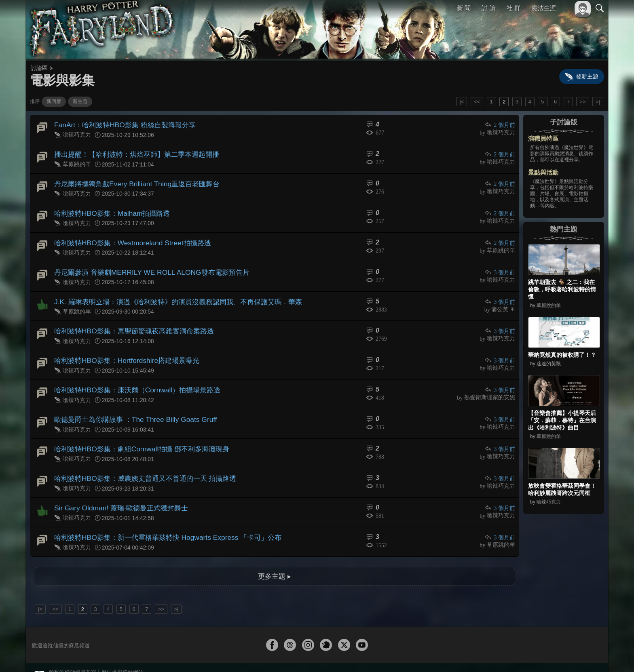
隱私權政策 (558, 655)
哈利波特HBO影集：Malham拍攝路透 (108, 208)
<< (477, 102)
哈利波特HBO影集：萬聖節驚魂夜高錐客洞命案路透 (129, 320)
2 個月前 (500, 125)
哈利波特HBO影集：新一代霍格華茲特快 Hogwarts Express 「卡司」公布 (160, 516)
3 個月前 (500, 264)
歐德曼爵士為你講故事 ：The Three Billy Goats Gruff (130, 404)
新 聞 (464, 8)
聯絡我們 (587, 655)
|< (462, 102)
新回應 (54, 101)
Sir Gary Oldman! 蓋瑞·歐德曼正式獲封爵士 (116, 488)
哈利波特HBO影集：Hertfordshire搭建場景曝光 (122, 348)
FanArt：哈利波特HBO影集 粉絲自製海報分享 (120, 124)
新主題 (80, 101)
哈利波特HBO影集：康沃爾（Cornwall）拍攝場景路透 (132, 376)
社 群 (514, 8)
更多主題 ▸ (275, 553)
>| (598, 102)
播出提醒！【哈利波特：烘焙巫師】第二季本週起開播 (132, 152)
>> (582, 102)
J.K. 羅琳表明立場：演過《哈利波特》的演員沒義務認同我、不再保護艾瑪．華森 (171, 292)
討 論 (489, 8)
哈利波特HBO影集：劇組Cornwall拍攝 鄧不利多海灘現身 (136, 432)
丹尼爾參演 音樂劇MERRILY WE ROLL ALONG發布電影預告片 (145, 264)
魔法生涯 (544, 8)
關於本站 (503, 655)
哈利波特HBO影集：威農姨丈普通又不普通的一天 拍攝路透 (140, 460)
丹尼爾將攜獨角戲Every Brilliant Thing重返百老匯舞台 (131, 180)
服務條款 (529, 655)
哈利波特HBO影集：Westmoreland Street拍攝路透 (127, 236)
